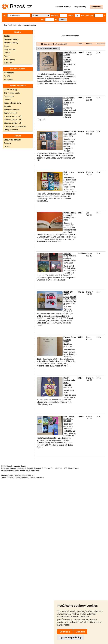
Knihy (19, 25)
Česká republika (13, 478)
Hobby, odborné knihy (12, 103)
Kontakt (30, 468)
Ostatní (7, 146)
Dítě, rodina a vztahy (12, 93)
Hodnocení (21, 468)
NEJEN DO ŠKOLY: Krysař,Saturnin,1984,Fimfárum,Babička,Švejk (70, 298)
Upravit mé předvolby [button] (70, 637)
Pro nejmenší (9, 73)
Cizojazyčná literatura (12, 140)
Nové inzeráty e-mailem (48, 48)
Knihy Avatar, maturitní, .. (69, 418)
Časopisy (7, 143)
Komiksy (7, 53)
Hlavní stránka (9, 25)
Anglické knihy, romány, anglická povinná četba (70, 257)
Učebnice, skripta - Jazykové (15, 126)
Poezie (6, 56)
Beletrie (7, 36)
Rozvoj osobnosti (10, 113)
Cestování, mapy (10, 90)
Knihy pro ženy (10, 49)
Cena (80, 44)
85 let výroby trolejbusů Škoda (69, 100)
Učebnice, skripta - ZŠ (12, 116)
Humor (6, 46)
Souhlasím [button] (65, 632)
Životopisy (8, 63)
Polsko (33, 478)
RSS (65, 468)
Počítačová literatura (12, 110)
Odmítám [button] (80, 632)
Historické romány (11, 43)
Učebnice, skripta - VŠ (13, 123)
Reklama (37, 468)
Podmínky (46, 468)
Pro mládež (8, 80)
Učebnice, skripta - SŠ (13, 120)
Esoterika (7, 100)
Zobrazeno (101, 44)
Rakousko (40, 478)
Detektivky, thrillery (11, 39)
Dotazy (13, 468)
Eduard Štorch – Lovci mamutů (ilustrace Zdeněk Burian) (70, 58)
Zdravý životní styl (11, 130)
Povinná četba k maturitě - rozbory (70, 215)
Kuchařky (7, 106)
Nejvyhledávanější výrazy (24, 475)
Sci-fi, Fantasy (9, 59)
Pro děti (7, 76)
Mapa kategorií (7, 475)
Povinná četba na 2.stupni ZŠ (70, 133)
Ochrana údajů (57, 468)
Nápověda (5, 468)
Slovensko (25, 478)
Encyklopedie (9, 96)
